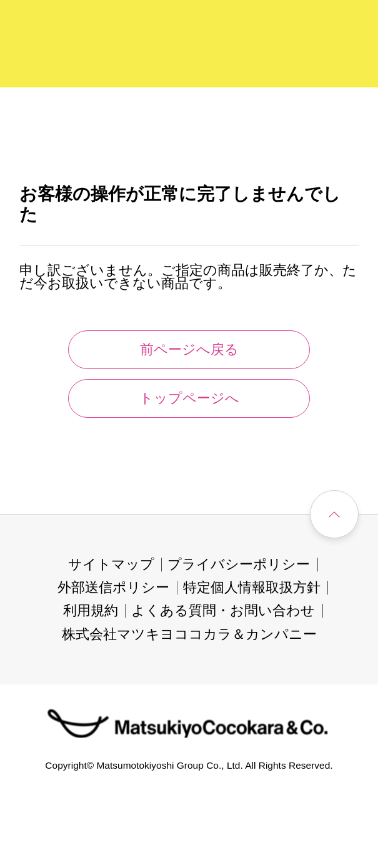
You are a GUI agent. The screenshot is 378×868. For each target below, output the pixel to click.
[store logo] (57, 46)
